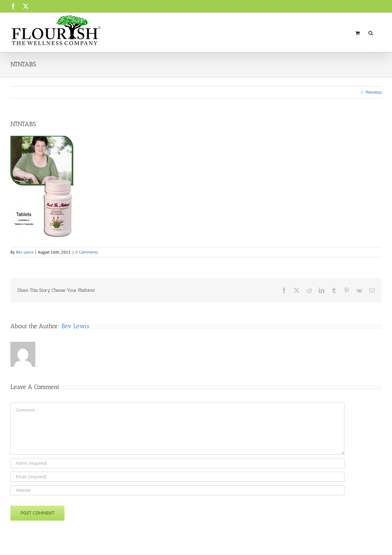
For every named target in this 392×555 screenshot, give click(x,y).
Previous (374, 92)
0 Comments (87, 252)
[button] (371, 32)
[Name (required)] (177, 463)
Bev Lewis (25, 252)
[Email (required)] (177, 477)
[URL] (177, 490)
